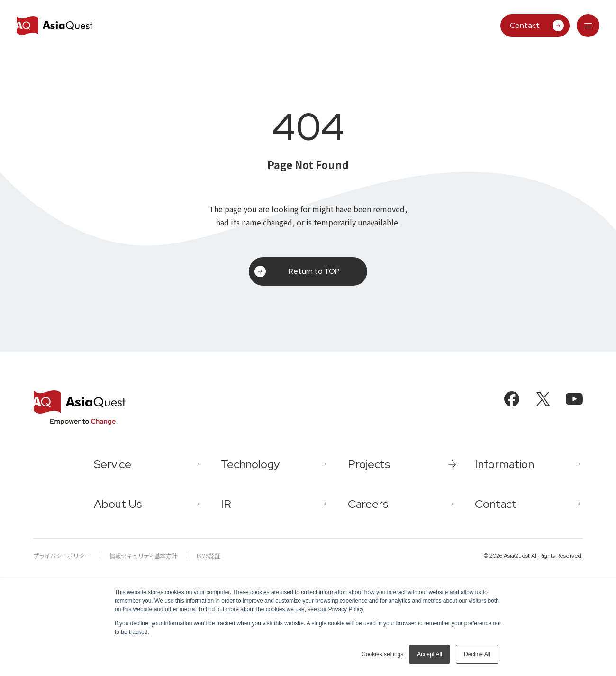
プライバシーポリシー (62, 555)
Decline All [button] (477, 654)
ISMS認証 (208, 555)
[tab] (588, 26)
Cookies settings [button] (382, 654)
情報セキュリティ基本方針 (143, 555)
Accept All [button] (430, 654)
